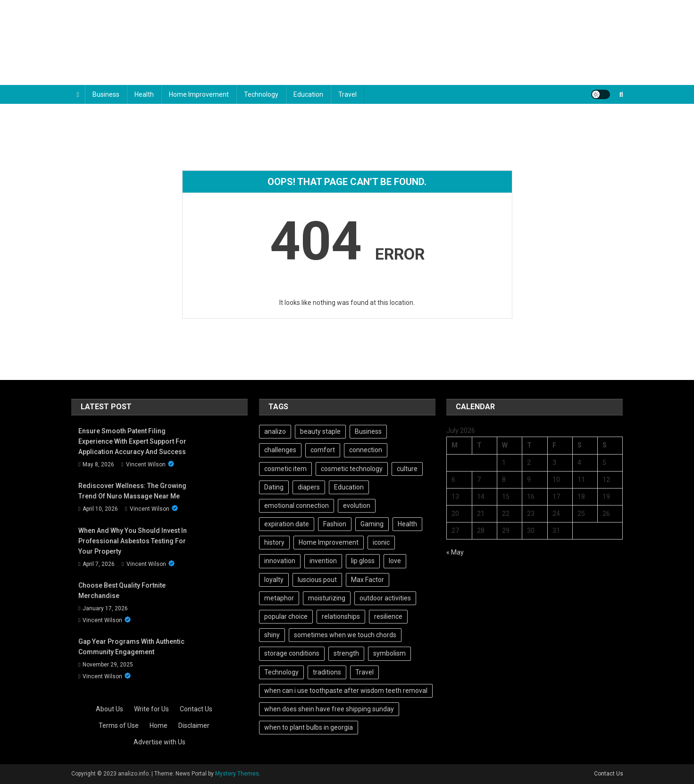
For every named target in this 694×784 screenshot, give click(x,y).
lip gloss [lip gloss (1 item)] (363, 561)
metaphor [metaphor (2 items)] (279, 598)
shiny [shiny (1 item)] (272, 635)
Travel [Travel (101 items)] (364, 672)
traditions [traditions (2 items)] (327, 672)
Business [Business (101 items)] (368, 431)
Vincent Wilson (146, 464)
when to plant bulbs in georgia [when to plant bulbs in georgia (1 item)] (309, 727)
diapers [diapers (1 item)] (309, 487)
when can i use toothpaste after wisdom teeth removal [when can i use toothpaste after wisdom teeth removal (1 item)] (346, 691)
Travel (347, 94)
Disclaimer (194, 725)
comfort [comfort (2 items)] (323, 450)
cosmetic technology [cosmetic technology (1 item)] (352, 469)
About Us (109, 709)
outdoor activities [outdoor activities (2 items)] (385, 598)
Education (308, 94)
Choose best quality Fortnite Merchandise (122, 590)
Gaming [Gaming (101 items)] (372, 524)
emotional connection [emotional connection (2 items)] (297, 506)
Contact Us (196, 709)
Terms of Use (119, 725)
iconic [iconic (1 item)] (381, 542)
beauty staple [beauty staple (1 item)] (320, 431)
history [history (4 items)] (274, 542)
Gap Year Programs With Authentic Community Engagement (131, 647)
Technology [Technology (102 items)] (281, 672)
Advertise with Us (159, 742)
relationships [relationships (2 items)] (341, 616)
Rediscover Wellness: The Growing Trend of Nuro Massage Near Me (132, 491)
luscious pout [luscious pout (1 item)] (317, 580)
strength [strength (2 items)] (346, 653)
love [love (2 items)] (395, 561)
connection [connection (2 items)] (366, 450)
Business (106, 94)
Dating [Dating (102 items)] (274, 487)
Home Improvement (199, 94)
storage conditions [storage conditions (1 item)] (292, 653)
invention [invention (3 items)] (323, 561)
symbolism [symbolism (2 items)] (389, 653)
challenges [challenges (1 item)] (280, 450)
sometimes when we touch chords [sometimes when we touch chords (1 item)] (345, 635)
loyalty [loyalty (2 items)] (274, 580)
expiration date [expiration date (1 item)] (287, 524)
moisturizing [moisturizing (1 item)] (327, 598)
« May (455, 552)
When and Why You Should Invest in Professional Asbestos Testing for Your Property (133, 541)
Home (159, 725)
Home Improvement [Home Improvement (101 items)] (329, 542)
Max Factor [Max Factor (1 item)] (368, 580)
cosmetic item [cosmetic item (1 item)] (285, 469)
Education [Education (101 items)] (349, 487)
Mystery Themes (237, 774)
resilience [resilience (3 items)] (388, 616)
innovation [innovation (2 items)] (280, 561)
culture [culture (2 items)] (407, 469)
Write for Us (151, 709)
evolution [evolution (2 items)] (357, 506)
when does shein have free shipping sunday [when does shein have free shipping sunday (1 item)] (329, 709)
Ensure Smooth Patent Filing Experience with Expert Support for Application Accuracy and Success (132, 441)
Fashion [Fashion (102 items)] (335, 524)
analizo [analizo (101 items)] (275, 431)
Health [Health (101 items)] (407, 524)
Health (144, 94)
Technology (261, 94)
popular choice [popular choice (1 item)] (286, 616)
